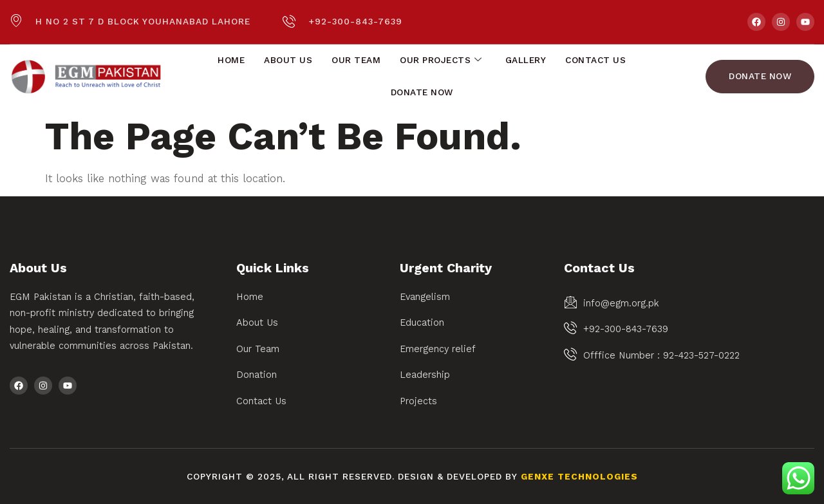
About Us (288, 60)
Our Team (356, 60)
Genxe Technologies (579, 477)
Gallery (526, 60)
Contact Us (595, 60)
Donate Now (422, 92)
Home (231, 60)
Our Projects (441, 61)
